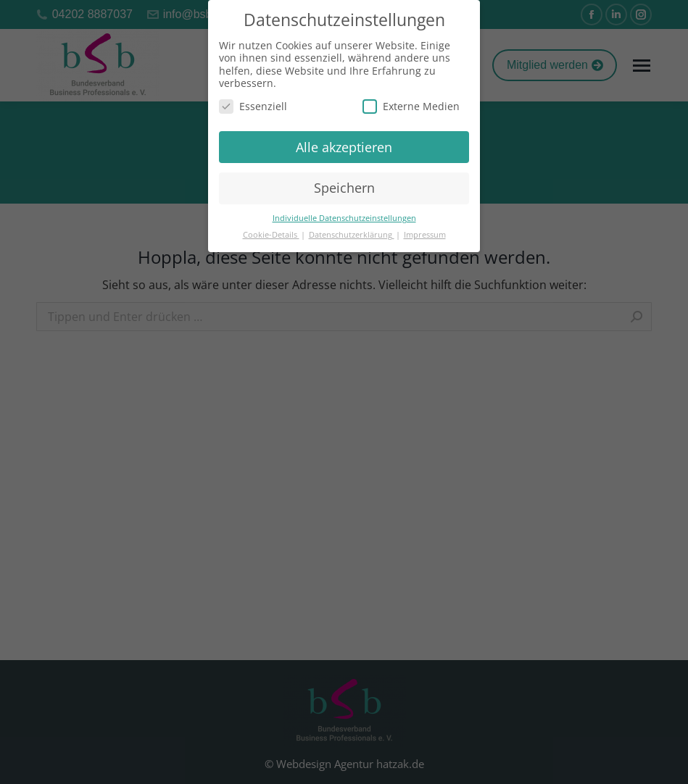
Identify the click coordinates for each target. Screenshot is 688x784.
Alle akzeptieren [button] (344, 147)
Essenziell (253, 106)
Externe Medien (411, 106)
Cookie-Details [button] (271, 235)
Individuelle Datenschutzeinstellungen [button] (344, 218)
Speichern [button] (344, 188)
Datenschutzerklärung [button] (352, 235)
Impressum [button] (425, 235)
